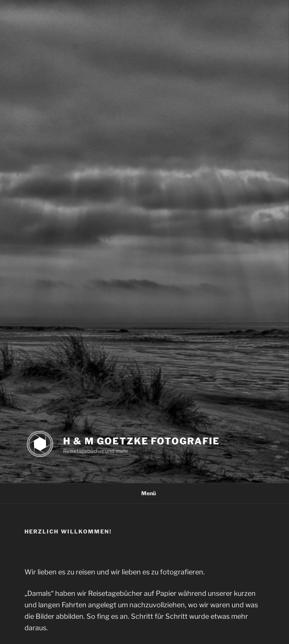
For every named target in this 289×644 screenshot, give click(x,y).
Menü (144, 493)
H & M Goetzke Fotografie (141, 441)
